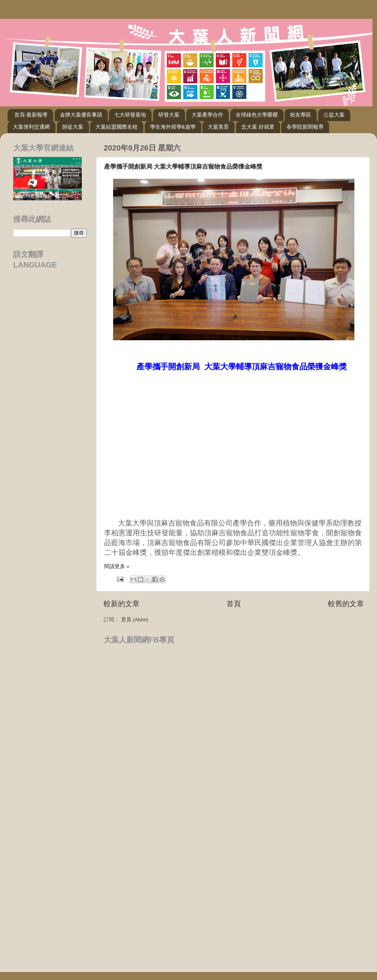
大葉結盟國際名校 (116, 127)
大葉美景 (218, 127)
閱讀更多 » (117, 566)
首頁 (234, 604)
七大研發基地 (130, 115)
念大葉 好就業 (258, 127)
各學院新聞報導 (305, 127)
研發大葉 (169, 115)
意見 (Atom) (135, 620)
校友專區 (300, 115)
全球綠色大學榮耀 (257, 115)
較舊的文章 (346, 604)
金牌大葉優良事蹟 (81, 115)
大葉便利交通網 (31, 127)
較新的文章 (122, 604)
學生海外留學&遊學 (173, 127)
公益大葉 (334, 115)
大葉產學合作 (207, 115)
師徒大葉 (73, 127)
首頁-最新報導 (31, 115)
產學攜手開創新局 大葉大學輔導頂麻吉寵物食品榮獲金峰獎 (183, 167)
